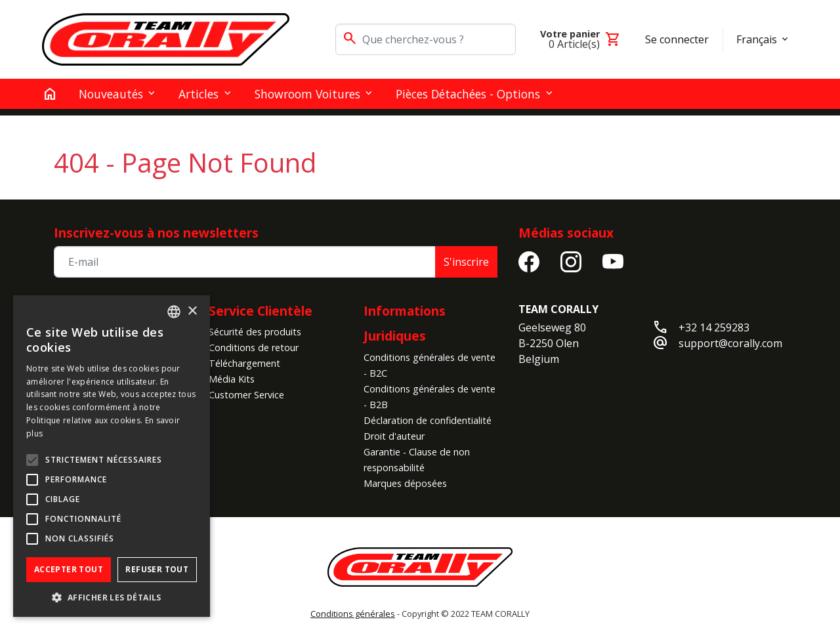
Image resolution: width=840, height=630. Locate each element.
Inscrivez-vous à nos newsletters (156, 233)
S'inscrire (466, 262)
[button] (112, 597)
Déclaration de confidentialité (428, 420)
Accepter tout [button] (69, 569)
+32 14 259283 (714, 327)
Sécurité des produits (255, 332)
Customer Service (246, 395)
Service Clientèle (261, 311)
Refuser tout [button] (157, 569)
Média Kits (232, 379)
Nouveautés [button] (111, 94)
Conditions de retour (254, 347)
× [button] (192, 311)
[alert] (112, 456)
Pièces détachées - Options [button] (468, 94)
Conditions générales (353, 614)
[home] (50, 94)
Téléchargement (244, 363)
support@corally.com (730, 343)
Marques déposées (405, 483)
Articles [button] (199, 94)
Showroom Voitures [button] (307, 94)
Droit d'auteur (394, 436)
